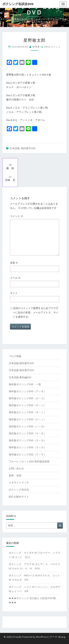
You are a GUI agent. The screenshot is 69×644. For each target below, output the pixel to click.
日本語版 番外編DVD (20, 377)
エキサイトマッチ (19, 482)
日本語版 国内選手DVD (23, 148)
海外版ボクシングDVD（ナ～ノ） (27, 419)
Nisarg (62, 637)
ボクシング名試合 (19, 490)
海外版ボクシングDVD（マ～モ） (27, 433)
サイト (14, 293)
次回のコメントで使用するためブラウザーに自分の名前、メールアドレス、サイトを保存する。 (36, 312)
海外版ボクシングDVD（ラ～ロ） (27, 447)
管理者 (36, 47)
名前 (14, 263)
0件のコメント (52, 47)
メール (15, 278)
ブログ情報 (15, 356)
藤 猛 (10, 167)
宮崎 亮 (10, 179)
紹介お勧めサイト (19, 497)
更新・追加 (15, 475)
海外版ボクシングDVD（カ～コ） (27, 398)
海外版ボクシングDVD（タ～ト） (27, 412)
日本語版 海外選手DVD (21, 370)
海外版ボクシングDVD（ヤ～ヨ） (27, 440)
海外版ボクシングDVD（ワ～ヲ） (27, 454)
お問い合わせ (16, 468)
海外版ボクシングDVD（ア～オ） (27, 391)
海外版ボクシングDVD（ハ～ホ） (27, 426)
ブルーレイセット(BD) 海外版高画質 (29, 461)
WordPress (42, 637)
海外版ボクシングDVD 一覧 (25, 384)
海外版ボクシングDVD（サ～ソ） (27, 405)
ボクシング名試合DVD (18, 4)
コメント (17, 216)
